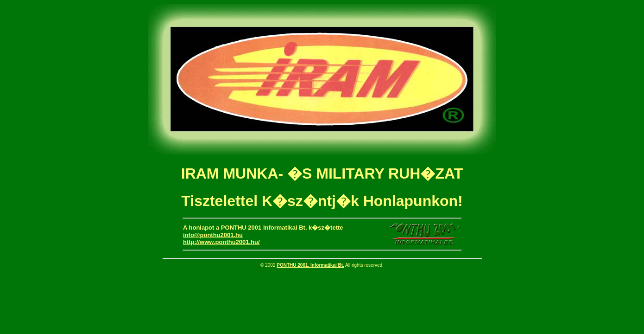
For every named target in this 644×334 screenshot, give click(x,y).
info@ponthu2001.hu (213, 235)
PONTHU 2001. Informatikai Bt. (310, 265)
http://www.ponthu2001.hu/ (221, 242)
